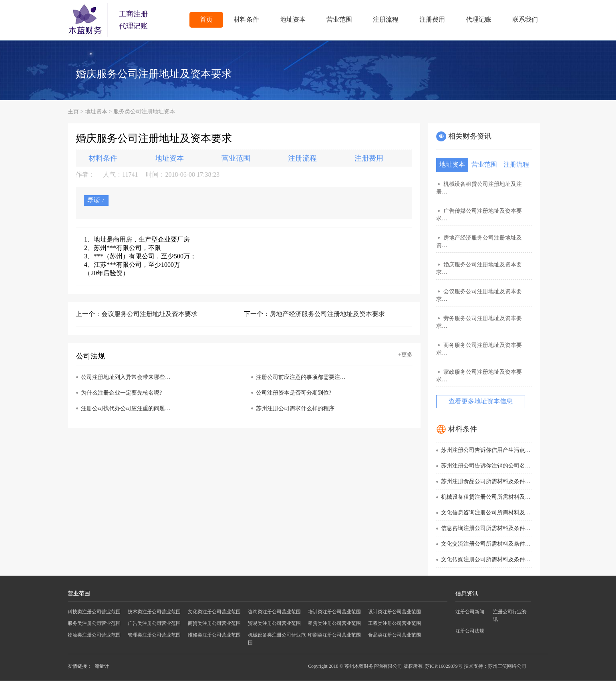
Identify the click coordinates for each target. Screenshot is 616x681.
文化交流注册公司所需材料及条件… (486, 544)
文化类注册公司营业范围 (214, 612)
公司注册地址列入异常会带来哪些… (126, 377)
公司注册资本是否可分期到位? (294, 393)
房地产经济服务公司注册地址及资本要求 (327, 314)
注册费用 (432, 19)
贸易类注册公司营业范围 (274, 623)
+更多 (405, 355)
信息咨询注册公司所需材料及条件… (486, 528)
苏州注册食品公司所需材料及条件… (486, 481)
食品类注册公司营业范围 (395, 635)
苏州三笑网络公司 (507, 666)
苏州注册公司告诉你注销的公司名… (486, 466)
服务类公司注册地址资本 (144, 112)
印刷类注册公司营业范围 (334, 635)
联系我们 (525, 19)
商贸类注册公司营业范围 (214, 623)
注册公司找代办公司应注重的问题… (126, 408)
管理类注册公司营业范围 (154, 635)
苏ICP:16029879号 (444, 666)
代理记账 (479, 19)
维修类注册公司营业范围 (214, 635)
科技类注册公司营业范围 (94, 612)
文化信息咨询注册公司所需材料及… (486, 513)
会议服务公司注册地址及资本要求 (149, 314)
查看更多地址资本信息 (481, 401)
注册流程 (386, 19)
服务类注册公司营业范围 (94, 623)
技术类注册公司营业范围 (154, 612)
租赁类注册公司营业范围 (334, 623)
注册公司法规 (470, 631)
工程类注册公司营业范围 (395, 623)
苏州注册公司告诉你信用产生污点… (486, 450)
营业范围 (339, 19)
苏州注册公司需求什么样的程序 (295, 408)
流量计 (102, 666)
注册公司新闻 (470, 612)
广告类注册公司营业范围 (154, 623)
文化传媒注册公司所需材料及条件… (486, 559)
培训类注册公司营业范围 (334, 612)
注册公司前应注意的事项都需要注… (301, 377)
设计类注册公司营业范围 (395, 612)
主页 (73, 112)
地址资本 (293, 19)
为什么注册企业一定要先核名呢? (121, 393)
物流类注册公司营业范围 (94, 635)
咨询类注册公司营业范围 (274, 612)
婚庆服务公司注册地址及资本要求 (154, 74)
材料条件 (246, 19)
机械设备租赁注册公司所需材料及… (486, 497)
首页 (206, 19)
